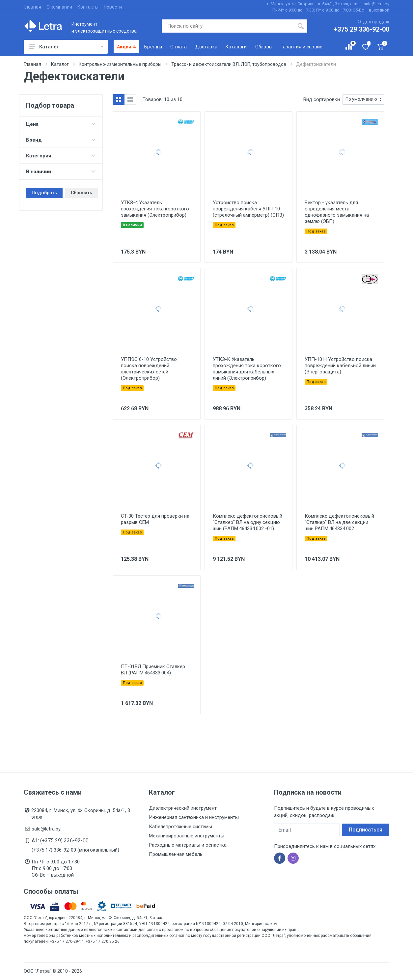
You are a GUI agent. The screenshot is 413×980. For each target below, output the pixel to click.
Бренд (61, 140)
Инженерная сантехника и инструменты (194, 817)
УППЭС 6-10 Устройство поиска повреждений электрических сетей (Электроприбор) (149, 369)
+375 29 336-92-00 (361, 29)
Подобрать (44, 193)
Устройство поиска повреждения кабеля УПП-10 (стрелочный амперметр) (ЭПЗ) (248, 209)
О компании (59, 7)
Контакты (88, 7)
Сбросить (82, 193)
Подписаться (366, 830)
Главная (32, 7)
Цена (61, 124)
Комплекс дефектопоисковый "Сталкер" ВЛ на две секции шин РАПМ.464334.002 (339, 522)
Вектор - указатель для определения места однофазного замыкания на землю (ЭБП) (337, 212)
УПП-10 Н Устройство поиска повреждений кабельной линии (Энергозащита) (340, 366)
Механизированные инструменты (187, 836)
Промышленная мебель (176, 854)
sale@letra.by (46, 829)
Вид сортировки (322, 99)
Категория (61, 156)
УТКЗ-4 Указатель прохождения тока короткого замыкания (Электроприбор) (155, 209)
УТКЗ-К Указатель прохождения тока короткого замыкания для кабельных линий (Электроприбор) (247, 369)
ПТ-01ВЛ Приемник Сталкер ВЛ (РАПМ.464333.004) (153, 670)
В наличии (61, 172)
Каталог (66, 47)
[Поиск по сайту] (228, 26)
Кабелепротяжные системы (180, 827)
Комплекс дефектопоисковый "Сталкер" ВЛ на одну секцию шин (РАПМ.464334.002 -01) (248, 522)
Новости (113, 7)
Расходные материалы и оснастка (188, 845)
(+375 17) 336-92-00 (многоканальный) (75, 850)
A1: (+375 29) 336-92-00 (60, 841)
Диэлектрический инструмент (183, 808)
